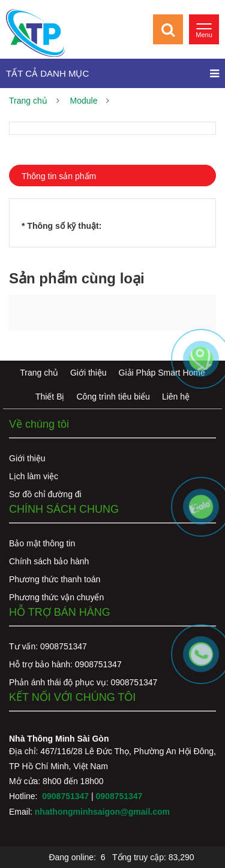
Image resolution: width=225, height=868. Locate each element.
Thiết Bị (50, 397)
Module (84, 101)
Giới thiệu (88, 373)
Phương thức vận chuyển (56, 597)
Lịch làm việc (34, 476)
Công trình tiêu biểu (113, 397)
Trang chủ (28, 101)
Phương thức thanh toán (55, 579)
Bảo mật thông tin (42, 543)
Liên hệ (176, 397)
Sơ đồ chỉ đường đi (45, 494)
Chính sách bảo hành (49, 561)
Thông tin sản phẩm (59, 176)
